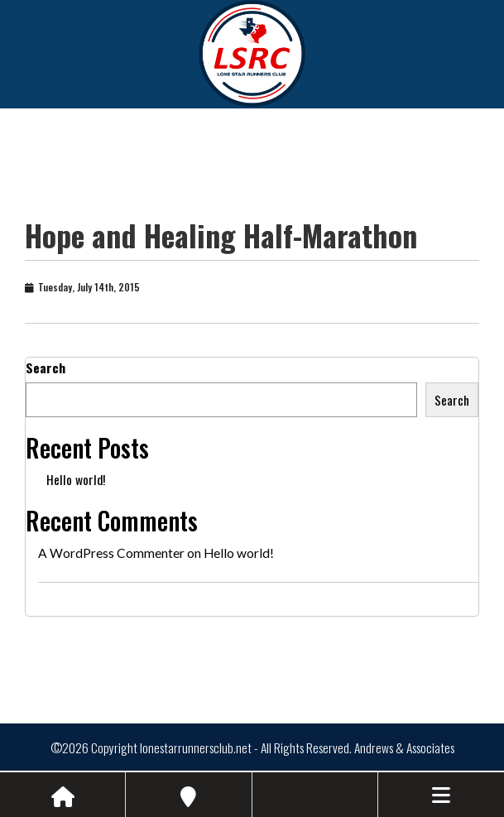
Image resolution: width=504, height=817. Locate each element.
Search (46, 368)
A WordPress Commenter (111, 553)
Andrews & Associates (404, 747)
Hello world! (76, 479)
